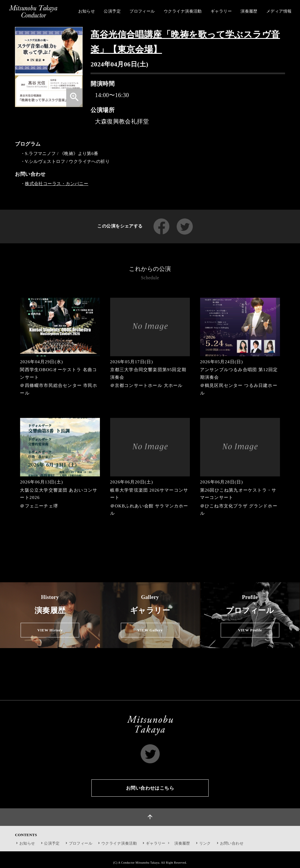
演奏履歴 (182, 843)
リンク (205, 843)
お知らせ (27, 843)
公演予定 (52, 843)
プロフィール (81, 843)
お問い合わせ (232, 843)
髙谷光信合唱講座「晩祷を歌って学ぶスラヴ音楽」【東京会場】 (185, 42)
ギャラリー (158, 843)
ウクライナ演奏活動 (119, 843)
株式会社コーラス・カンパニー (57, 184)
